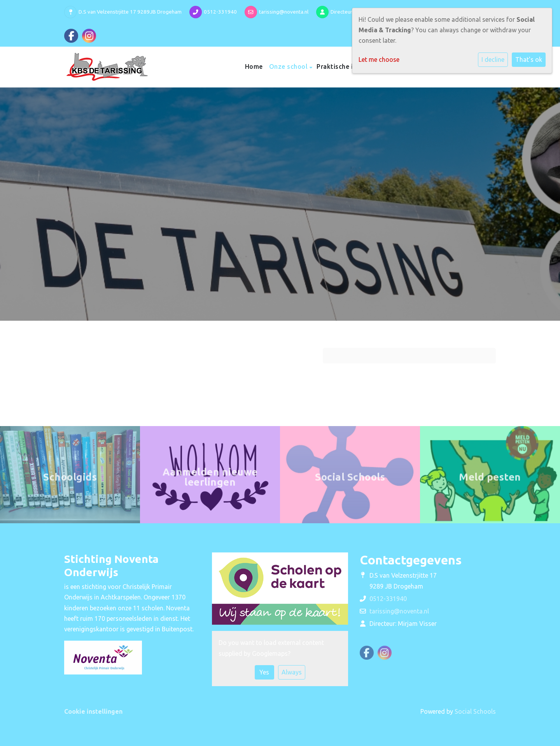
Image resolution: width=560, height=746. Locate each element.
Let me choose (379, 59)
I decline (493, 59)
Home (254, 66)
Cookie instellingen (93, 711)
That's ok (529, 59)
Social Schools (475, 711)
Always (292, 672)
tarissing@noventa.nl (284, 12)
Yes (264, 672)
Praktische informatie (351, 66)
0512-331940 (220, 12)
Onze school (289, 66)
